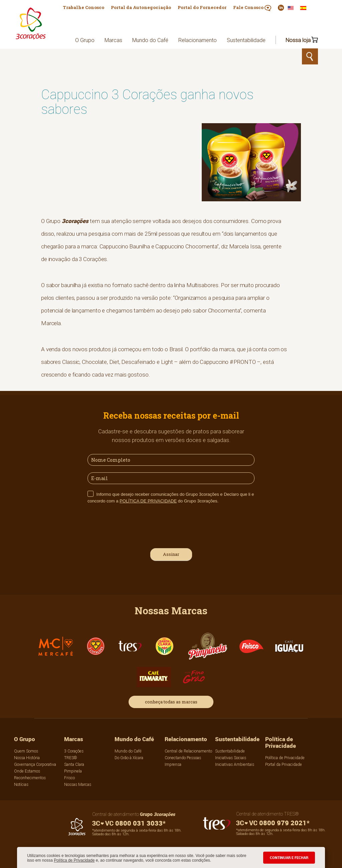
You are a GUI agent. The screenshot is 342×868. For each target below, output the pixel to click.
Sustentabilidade (246, 40)
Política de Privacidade (74, 860)
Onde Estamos (27, 771)
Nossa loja (298, 40)
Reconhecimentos (30, 778)
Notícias (21, 784)
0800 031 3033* (129, 823)
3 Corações (74, 751)
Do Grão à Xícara (129, 758)
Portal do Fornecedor (202, 7)
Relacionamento (198, 40)
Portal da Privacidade (284, 764)
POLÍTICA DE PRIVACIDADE (148, 501)
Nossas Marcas (78, 784)
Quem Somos (26, 751)
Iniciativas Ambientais (235, 764)
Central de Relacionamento (188, 751)
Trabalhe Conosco (83, 7)
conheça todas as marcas (171, 702)
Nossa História (27, 758)
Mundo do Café (150, 40)
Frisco (69, 778)
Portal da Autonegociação (141, 7)
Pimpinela (73, 771)
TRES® (71, 758)
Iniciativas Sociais (231, 758)
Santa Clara (74, 764)
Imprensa (173, 764)
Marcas (113, 40)
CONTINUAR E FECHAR (289, 857)
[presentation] (138, 525)
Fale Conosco (252, 8)
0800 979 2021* (273, 823)
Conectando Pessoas (183, 758)
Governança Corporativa (35, 764)
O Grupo (85, 40)
